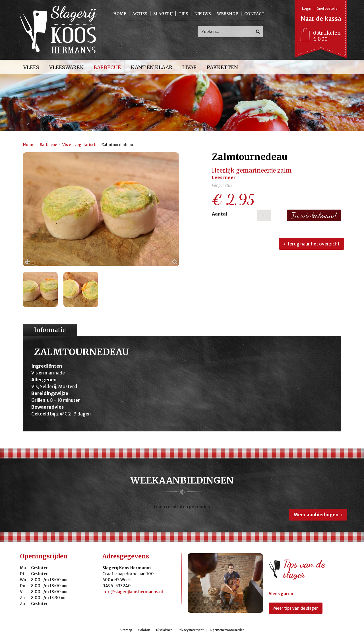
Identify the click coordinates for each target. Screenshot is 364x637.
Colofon (144, 630)
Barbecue (48, 145)
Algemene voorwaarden (227, 630)
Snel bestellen (328, 8)
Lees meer (224, 177)
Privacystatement (191, 630)
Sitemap (126, 630)
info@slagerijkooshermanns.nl (133, 592)
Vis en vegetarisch (79, 145)
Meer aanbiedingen (316, 515)
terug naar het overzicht (314, 244)
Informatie (50, 330)
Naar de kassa (321, 19)
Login (307, 8)
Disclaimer (164, 630)
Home (29, 145)
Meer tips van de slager (296, 608)
